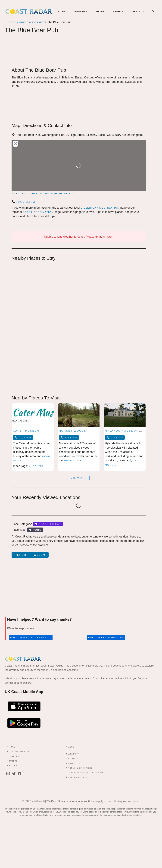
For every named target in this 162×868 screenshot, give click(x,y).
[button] (153, 11)
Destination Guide (20, 752)
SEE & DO (139, 11)
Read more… (75, 461)
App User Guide (78, 777)
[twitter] (15, 774)
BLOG (100, 11)
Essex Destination (38, 212)
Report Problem (30, 555)
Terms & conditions (80, 768)
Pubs (35, 530)
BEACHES (81, 11)
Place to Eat (48, 524)
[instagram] (9, 774)
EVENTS (118, 11)
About (72, 747)
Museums (36, 466)
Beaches (14, 756)
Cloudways (133, 801)
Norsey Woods (73, 431)
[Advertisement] (79, 54)
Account (74, 754)
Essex (39, 22)
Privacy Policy (77, 763)
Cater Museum (26, 431)
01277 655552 (26, 202)
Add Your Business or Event (86, 773)
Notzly (109, 801)
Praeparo (81, 801)
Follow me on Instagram (31, 638)
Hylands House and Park (128, 431)
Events (13, 761)
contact (73, 759)
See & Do (14, 766)
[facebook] (20, 774)
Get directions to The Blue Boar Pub (43, 193)
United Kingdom (18, 22)
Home (62, 11)
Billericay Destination (100, 208)
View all (79, 478)
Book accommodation (106, 638)
